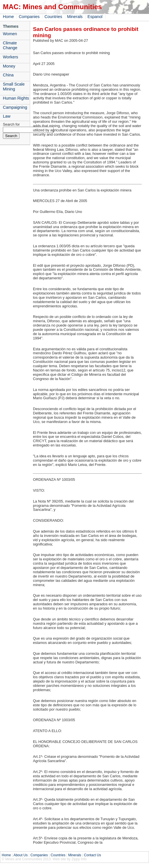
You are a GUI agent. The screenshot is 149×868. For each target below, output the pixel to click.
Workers (10, 57)
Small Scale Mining (14, 87)
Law (7, 116)
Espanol (95, 17)
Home (8, 17)
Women (10, 34)
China (8, 75)
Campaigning (15, 107)
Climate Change (10, 45)
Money (9, 66)
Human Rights (16, 98)
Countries (53, 17)
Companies (29, 17)
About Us (20, 855)
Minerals (75, 17)
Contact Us (92, 855)
